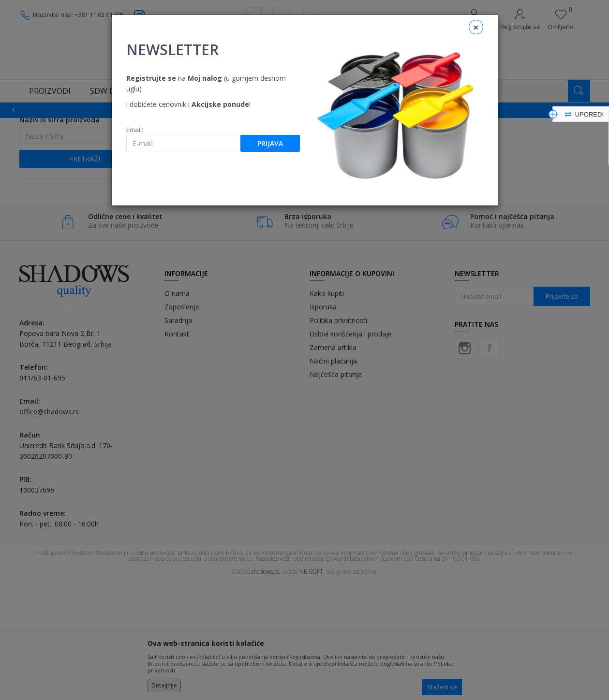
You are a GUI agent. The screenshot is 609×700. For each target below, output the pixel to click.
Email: (135, 130)
